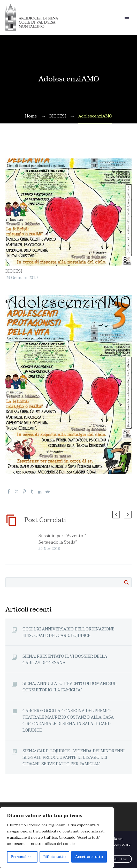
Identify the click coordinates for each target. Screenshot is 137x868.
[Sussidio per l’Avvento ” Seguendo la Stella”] (37, 542)
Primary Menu (127, 17)
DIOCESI (14, 271)
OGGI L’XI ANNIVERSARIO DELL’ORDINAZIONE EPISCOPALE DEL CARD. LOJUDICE (68, 632)
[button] (116, 515)
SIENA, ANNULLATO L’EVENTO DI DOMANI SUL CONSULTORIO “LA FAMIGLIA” (69, 687)
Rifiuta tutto (55, 857)
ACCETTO (117, 859)
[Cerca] (68, 582)
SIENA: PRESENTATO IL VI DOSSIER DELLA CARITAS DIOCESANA (65, 659)
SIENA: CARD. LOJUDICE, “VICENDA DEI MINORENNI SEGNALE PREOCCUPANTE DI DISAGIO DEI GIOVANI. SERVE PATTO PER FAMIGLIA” (74, 757)
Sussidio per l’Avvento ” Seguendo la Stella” (62, 539)
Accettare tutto (89, 857)
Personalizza (22, 857)
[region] (57, 838)
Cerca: (126, 582)
